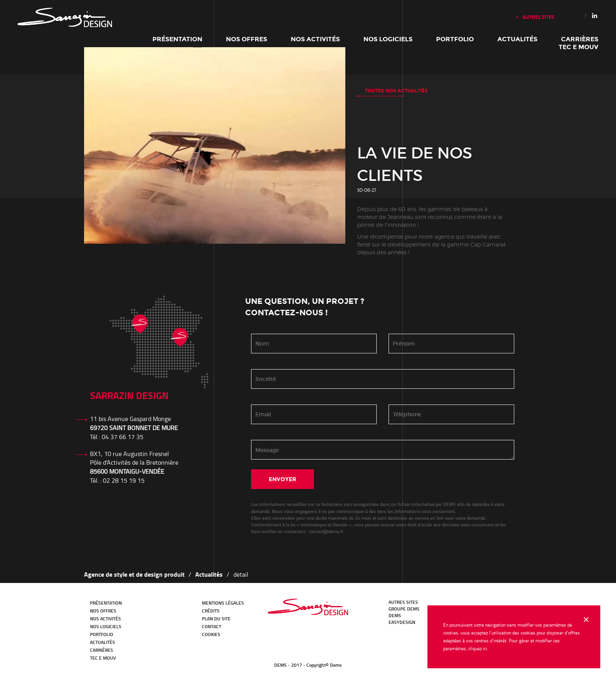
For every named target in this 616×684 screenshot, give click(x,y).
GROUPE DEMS (404, 609)
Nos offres (247, 39)
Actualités (517, 39)
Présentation (177, 39)
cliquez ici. (478, 648)
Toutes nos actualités (396, 91)
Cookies (211, 634)
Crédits (211, 611)
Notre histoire (65, 17)
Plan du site (216, 619)
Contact (212, 626)
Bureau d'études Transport (308, 607)
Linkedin (595, 15)
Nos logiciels (388, 39)
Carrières (580, 39)
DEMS (395, 615)
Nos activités (315, 39)
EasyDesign (402, 622)
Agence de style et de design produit (134, 574)
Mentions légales (223, 603)
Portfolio (455, 39)
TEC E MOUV (578, 47)
